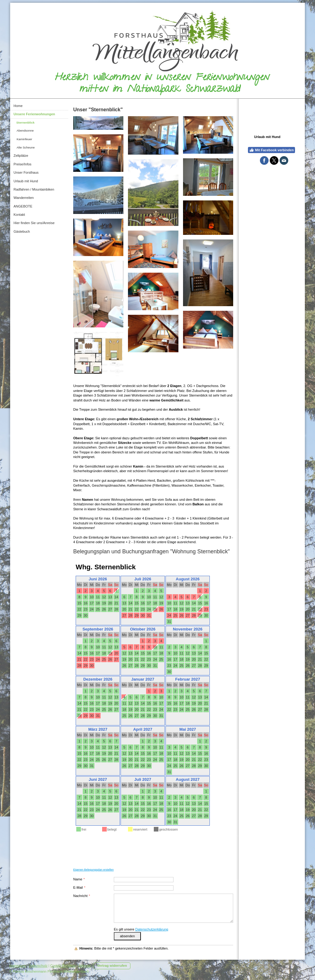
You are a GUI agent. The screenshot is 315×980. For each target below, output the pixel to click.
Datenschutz (38, 966)
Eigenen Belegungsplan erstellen (94, 870)
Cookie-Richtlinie (63, 966)
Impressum (18, 966)
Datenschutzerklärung (152, 929)
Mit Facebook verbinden (271, 150)
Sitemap (85, 966)
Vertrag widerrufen (112, 966)
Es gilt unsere (141, 929)
